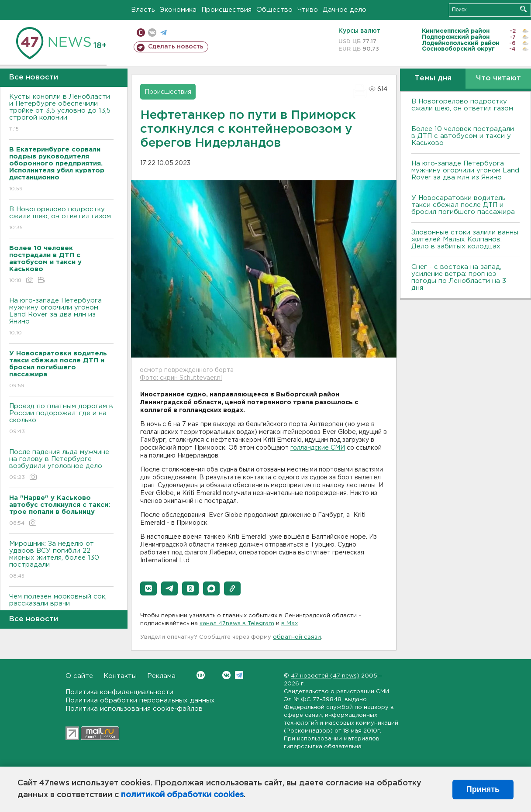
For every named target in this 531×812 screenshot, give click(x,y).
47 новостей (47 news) (325, 676)
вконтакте (152, 33)
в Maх (290, 624)
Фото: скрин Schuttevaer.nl (181, 378)
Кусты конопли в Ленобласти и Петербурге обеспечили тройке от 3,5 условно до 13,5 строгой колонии (61, 113)
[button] (148, 588)
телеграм (164, 33)
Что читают (498, 78)
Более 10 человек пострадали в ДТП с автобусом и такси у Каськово (463, 136)
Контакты (120, 676)
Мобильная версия (141, 33)
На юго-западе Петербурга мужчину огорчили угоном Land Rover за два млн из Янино (61, 317)
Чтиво (308, 10)
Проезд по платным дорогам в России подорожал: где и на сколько (61, 419)
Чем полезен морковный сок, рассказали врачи (61, 606)
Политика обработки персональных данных (140, 700)
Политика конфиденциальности (119, 692)
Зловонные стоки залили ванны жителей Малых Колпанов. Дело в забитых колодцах (465, 239)
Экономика (178, 10)
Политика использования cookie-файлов (134, 709)
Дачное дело (345, 10)
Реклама (161, 676)
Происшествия (226, 10)
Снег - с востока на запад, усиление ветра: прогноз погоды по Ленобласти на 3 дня (459, 277)
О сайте (79, 676)
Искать (523, 9)
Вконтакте (201, 675)
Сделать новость (176, 47)
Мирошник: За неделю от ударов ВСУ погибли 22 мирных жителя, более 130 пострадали (61, 560)
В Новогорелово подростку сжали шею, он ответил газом (61, 219)
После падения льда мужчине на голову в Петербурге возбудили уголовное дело (61, 465)
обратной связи (297, 637)
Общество (274, 10)
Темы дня (433, 78)
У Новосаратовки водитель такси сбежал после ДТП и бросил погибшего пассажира (463, 205)
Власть (143, 10)
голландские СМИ (318, 448)
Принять (483, 789)
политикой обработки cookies (182, 795)
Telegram (239, 675)
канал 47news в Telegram (237, 624)
